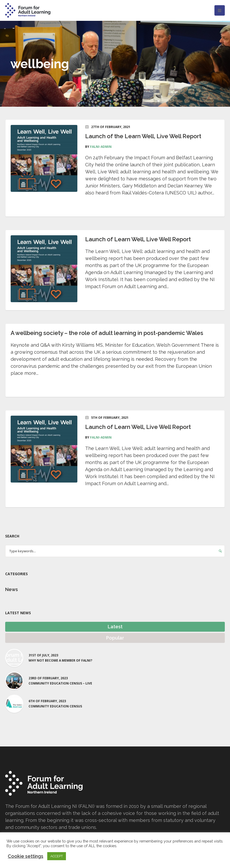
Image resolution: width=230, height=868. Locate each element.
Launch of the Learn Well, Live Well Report (143, 136)
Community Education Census (55, 706)
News (12, 589)
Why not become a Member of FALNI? (60, 661)
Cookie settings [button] (26, 856)
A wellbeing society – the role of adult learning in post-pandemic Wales (107, 333)
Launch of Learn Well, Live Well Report (138, 239)
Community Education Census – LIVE (60, 683)
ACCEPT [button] (57, 856)
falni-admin (101, 147)
